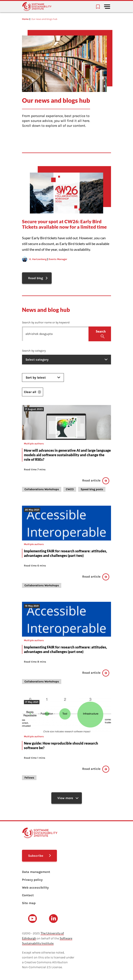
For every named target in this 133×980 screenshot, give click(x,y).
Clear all (33, 392)
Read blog (36, 278)
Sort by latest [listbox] (43, 378)
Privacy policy (32, 880)
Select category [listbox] (66, 360)
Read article (96, 481)
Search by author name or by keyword (46, 322)
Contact (28, 895)
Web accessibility (35, 888)
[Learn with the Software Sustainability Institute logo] (37, 7)
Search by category (34, 351)
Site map (29, 903)
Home (25, 19)
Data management (36, 872)
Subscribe (36, 856)
